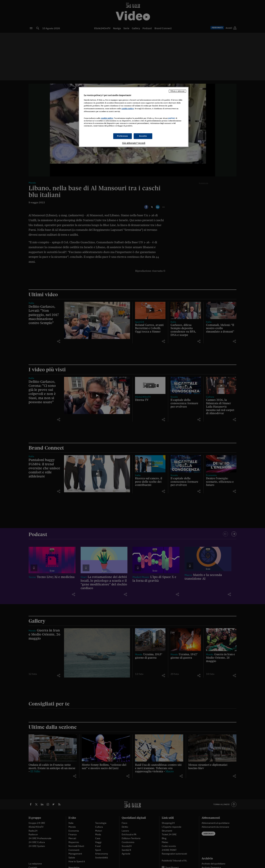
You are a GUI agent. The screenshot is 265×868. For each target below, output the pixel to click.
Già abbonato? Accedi (134, 143)
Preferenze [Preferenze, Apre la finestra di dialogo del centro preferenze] (123, 136)
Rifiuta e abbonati (177, 91)
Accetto (143, 136)
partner (172, 118)
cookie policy (128, 108)
